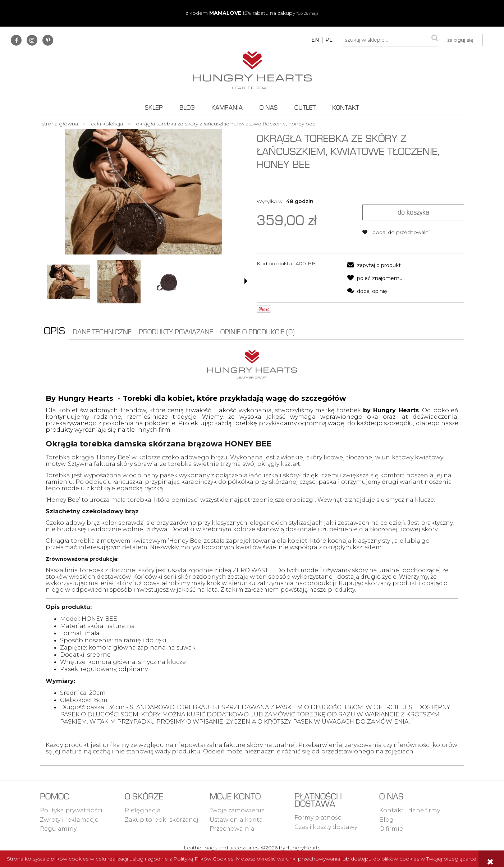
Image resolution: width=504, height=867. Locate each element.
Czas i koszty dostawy (326, 827)
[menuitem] (154, 107)
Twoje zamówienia (237, 810)
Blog (386, 820)
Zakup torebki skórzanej (162, 820)
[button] (246, 281)
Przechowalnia (232, 829)
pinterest (48, 40)
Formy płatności (319, 818)
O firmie (391, 829)
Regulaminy (58, 829)
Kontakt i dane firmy (410, 810)
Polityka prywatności (71, 810)
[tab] (54, 330)
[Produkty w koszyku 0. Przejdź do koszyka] (493, 40)
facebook (16, 40)
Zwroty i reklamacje (69, 820)
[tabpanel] (252, 553)
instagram (32, 40)
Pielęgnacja (143, 810)
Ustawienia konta (236, 820)
